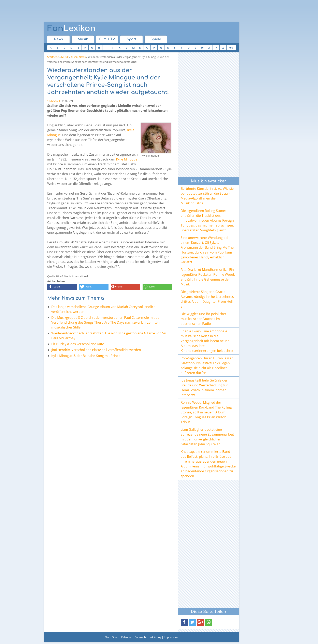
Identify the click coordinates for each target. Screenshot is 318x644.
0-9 (231, 48)
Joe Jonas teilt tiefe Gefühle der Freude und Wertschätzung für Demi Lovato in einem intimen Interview (204, 388)
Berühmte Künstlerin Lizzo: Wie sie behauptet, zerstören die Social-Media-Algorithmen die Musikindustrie (207, 196)
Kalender (126, 637)
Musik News (78, 57)
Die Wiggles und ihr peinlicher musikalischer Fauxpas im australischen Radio (204, 319)
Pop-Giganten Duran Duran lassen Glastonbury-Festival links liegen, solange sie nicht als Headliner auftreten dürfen (207, 365)
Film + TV (107, 39)
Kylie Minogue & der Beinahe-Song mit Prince (86, 356)
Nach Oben (112, 637)
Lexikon (71, 28)
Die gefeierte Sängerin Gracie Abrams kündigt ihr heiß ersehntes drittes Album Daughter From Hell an (207, 299)
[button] (62, 287)
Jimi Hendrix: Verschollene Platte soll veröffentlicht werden (96, 350)
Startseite (53, 57)
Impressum (171, 637)
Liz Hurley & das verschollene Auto (78, 344)
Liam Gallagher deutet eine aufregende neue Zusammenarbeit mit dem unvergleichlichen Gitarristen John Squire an (207, 437)
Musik (83, 39)
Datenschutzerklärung (148, 637)
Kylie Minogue (127, 159)
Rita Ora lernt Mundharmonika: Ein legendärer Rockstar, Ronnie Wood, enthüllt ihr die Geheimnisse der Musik (208, 277)
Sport (132, 39)
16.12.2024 (54, 101)
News (58, 39)
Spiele (156, 39)
